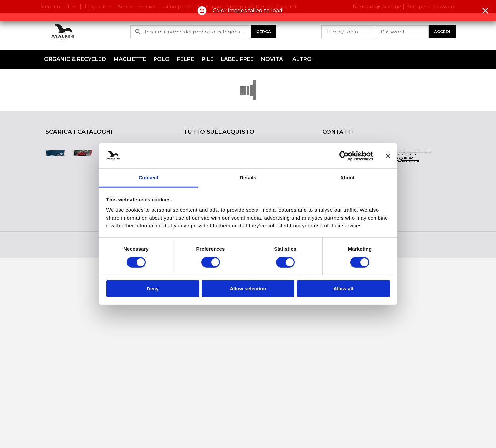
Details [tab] (248, 178)
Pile (208, 59)
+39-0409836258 (412, 152)
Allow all (343, 289)
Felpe (186, 59)
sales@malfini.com (413, 162)
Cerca (264, 32)
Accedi (442, 32)
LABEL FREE (237, 59)
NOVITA (272, 59)
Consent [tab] (149, 178)
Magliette (130, 59)
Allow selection (248, 289)
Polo (162, 59)
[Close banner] (388, 156)
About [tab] (347, 178)
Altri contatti (400, 172)
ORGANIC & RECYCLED (75, 59)
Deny (153, 289)
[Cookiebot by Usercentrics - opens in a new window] (344, 156)
